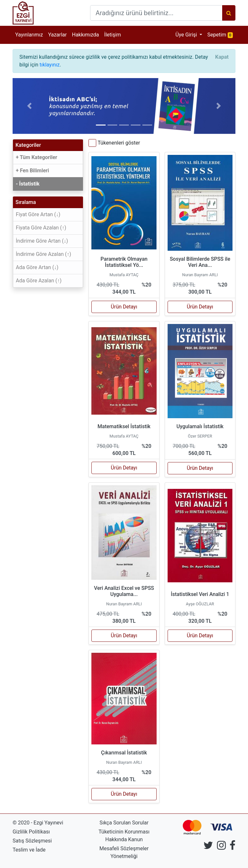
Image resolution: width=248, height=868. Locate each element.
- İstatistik (28, 184)
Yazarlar (57, 35)
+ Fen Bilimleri (32, 171)
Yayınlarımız (29, 35)
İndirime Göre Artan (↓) (42, 241)
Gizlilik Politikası (31, 832)
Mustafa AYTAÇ (124, 275)
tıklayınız (50, 65)
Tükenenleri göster (119, 143)
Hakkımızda (86, 35)
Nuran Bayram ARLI (200, 275)
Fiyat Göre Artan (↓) (38, 214)
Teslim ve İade (29, 850)
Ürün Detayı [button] (124, 307)
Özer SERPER (200, 436)
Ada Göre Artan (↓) (37, 267)
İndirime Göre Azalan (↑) (43, 254)
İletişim (113, 35)
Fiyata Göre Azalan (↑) (41, 228)
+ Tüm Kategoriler (36, 157)
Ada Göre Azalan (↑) (39, 281)
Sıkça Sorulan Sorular (124, 823)
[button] (29, 106)
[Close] (222, 57)
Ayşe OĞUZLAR (200, 604)
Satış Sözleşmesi (32, 841)
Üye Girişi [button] (187, 35)
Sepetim (221, 34)
